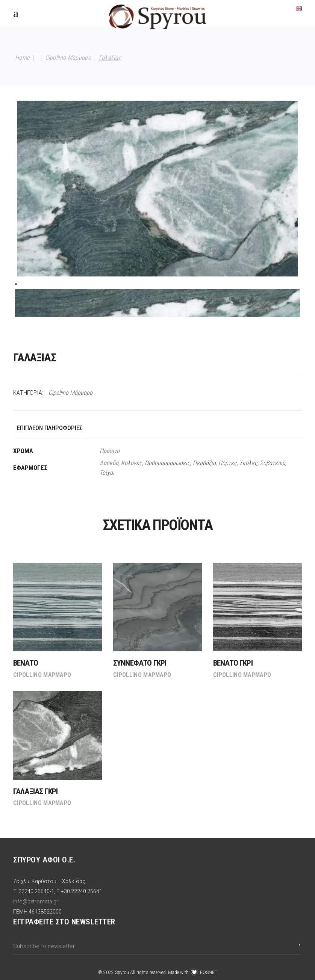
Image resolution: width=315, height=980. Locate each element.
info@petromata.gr (36, 901)
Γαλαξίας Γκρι (35, 791)
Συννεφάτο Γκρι (140, 663)
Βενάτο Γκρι (233, 663)
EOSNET (209, 972)
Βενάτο (26, 663)
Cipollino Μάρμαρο (68, 58)
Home (22, 58)
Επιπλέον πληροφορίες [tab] (50, 428)
